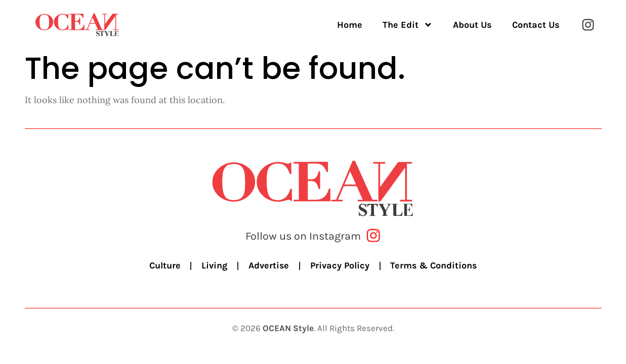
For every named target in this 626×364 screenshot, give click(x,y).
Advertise (268, 266)
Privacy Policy (340, 266)
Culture (164, 266)
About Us (472, 25)
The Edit (408, 25)
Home (350, 25)
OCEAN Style (288, 333)
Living (214, 266)
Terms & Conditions (434, 266)
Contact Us (536, 25)
